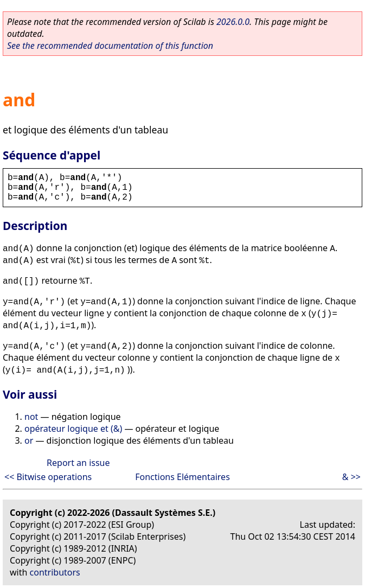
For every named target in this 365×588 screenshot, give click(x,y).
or (29, 440)
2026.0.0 (233, 22)
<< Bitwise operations (48, 477)
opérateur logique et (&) (73, 429)
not (31, 417)
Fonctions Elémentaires (182, 477)
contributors (55, 572)
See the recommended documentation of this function (110, 46)
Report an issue (78, 463)
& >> (351, 477)
